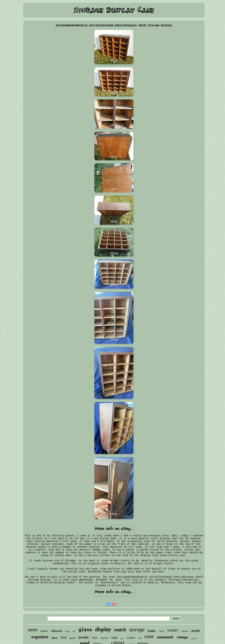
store (33, 630)
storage (137, 630)
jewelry (84, 637)
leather (44, 631)
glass (85, 630)
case (149, 636)
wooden (131, 638)
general (73, 638)
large (122, 638)
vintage (182, 637)
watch (120, 630)
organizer (40, 637)
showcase (57, 631)
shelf (64, 637)
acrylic (196, 631)
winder (173, 630)
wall (140, 638)
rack (114, 638)
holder (152, 631)
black (55, 638)
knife (67, 631)
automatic (165, 637)
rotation (194, 638)
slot (74, 631)
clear (95, 638)
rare (161, 631)
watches (104, 638)
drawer (185, 631)
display (103, 629)
